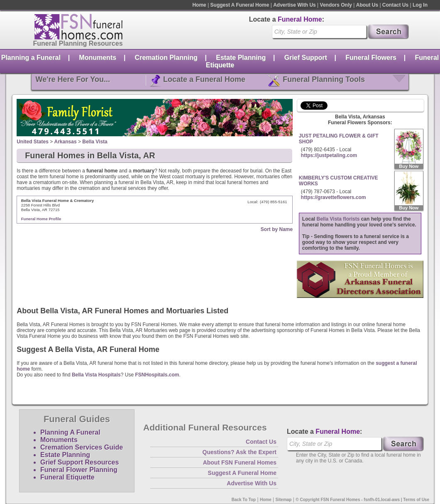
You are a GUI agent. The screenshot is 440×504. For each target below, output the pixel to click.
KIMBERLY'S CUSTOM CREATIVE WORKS (339, 181)
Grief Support (306, 58)
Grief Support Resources (79, 462)
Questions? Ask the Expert (240, 452)
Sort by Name (277, 229)
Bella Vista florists (338, 219)
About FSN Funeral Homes (240, 462)
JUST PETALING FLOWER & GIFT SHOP (339, 139)
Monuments (98, 58)
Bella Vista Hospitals (96, 375)
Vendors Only (336, 5)
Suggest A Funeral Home (240, 5)
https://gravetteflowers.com (334, 197)
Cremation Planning (166, 58)
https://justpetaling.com (329, 155)
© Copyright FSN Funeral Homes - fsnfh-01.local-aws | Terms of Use (362, 500)
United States (33, 142)
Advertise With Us (295, 5)
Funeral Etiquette (67, 477)
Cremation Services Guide (82, 447)
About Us (367, 5)
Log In (420, 5)
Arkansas (66, 142)
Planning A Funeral (70, 432)
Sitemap (284, 500)
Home (199, 5)
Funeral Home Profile (41, 219)
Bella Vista (95, 142)
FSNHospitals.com (157, 375)
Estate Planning (241, 58)
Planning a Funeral (31, 58)
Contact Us (395, 5)
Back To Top (244, 500)
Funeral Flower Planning (79, 470)
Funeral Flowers (371, 58)
